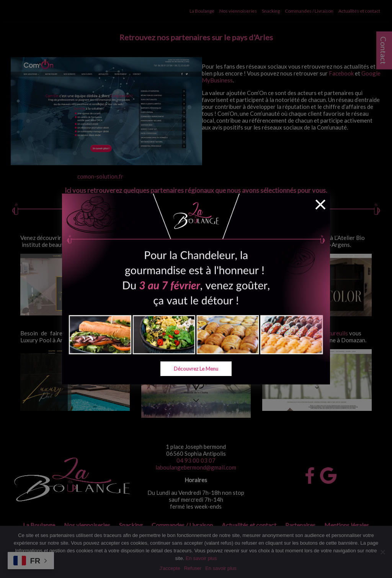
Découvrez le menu (196, 369)
